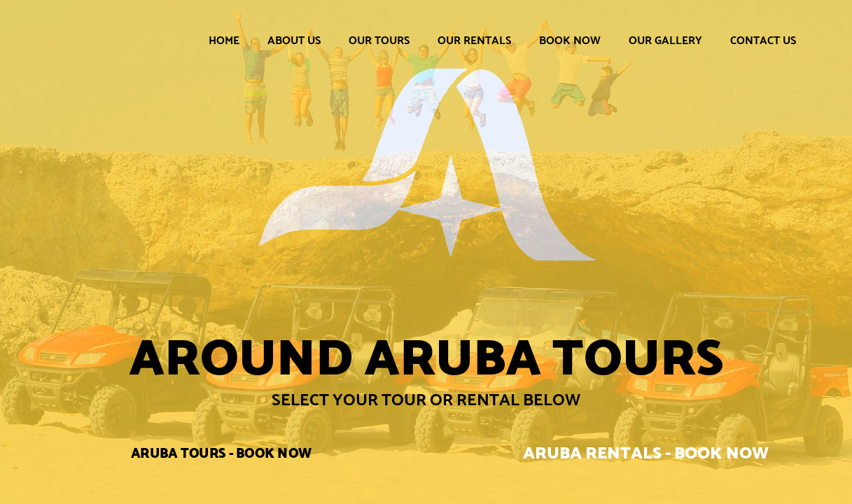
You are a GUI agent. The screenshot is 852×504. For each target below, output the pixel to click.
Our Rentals (474, 40)
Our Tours (379, 40)
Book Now (570, 40)
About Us (294, 40)
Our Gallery (665, 40)
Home (224, 40)
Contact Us (763, 40)
